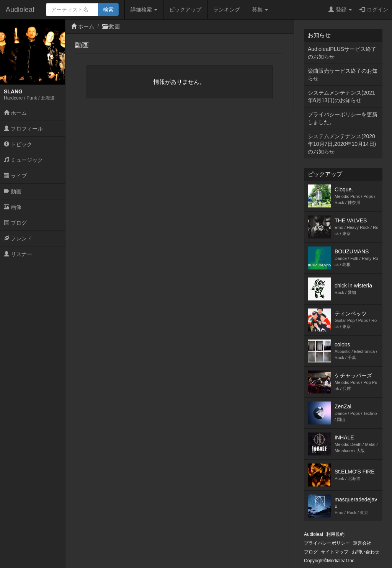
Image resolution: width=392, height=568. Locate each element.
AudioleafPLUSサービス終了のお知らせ (342, 53)
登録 (340, 10)
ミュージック (23, 160)
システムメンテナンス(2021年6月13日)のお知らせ (341, 96)
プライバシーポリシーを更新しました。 (343, 118)
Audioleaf (20, 10)
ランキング (227, 10)
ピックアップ (185, 10)
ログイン (374, 10)
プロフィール (23, 129)
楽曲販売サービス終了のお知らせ (343, 75)
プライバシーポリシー (327, 543)
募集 (260, 10)
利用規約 (335, 534)
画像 (13, 207)
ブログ (15, 223)
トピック (18, 144)
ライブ (15, 176)
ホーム (15, 113)
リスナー (18, 254)
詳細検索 (144, 10)
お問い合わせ (366, 552)
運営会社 (362, 543)
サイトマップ (335, 552)
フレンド (18, 238)
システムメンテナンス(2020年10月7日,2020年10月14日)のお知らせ (342, 144)
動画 (13, 191)
